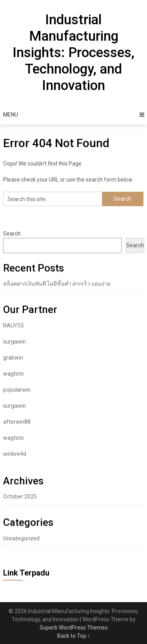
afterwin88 (17, 422)
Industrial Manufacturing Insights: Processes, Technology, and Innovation (73, 53)
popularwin (17, 390)
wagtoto (14, 374)
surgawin (15, 342)
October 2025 (20, 496)
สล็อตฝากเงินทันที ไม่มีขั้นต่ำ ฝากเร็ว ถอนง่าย (57, 284)
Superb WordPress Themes (74, 628)
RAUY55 (14, 326)
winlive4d (15, 454)
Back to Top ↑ (74, 636)
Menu (11, 115)
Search (12, 234)
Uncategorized (21, 538)
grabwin (13, 358)
